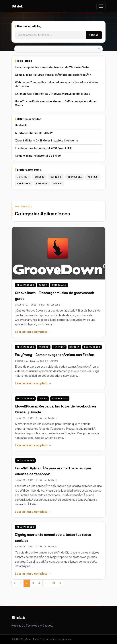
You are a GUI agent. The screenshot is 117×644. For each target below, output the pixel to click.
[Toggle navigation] (101, 6)
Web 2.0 (93, 177)
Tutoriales (59, 285)
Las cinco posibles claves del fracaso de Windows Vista (52, 67)
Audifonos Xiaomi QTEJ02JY (34, 133)
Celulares (24, 183)
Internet (59, 347)
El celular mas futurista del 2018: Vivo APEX (43, 148)
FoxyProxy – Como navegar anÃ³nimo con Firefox (54, 355)
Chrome (43, 398)
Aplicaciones (25, 285)
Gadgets (40, 177)
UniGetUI (21, 125)
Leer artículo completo (31, 332)
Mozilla (74, 347)
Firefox (44, 347)
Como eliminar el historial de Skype (38, 156)
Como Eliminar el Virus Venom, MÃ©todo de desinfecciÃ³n (53, 75)
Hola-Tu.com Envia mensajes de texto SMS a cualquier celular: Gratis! (56, 103)
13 (53, 583)
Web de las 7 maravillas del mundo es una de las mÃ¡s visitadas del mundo (57, 84)
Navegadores (92, 347)
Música (43, 285)
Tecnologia (75, 177)
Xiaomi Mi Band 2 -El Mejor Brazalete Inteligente (46, 141)
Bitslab (17, 6)
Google (58, 183)
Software (56, 177)
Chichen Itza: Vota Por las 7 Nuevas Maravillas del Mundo (53, 94)
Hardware (42, 183)
